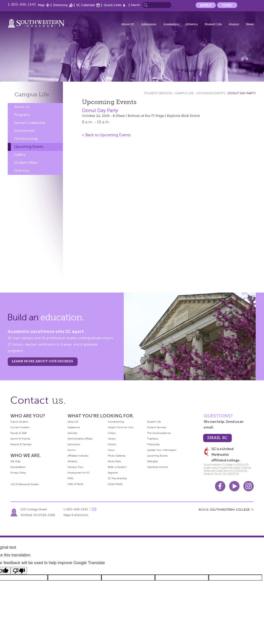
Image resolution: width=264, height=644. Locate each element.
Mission (112, 444)
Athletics (192, 24)
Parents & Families (21, 444)
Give (227, 5)
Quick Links (113, 5)
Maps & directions (76, 515)
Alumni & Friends (20, 439)
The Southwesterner (159, 433)
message (94, 509)
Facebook (220, 486)
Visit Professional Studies (25, 484)
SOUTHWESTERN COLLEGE (230, 510)
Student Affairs (26, 163)
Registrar (113, 473)
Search (135, 5)
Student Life (213, 24)
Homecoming (26, 139)
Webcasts (152, 461)
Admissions (74, 444)
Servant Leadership (30, 123)
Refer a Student (117, 467)
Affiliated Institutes (78, 456)
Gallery (20, 155)
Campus (32, 94)
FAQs (71, 478)
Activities (72, 433)
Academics (171, 24)
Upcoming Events (29, 147)
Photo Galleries (117, 456)
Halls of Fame (75, 484)
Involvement (24, 131)
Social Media (115, 484)
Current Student (20, 427)
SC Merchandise (117, 478)
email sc (217, 438)
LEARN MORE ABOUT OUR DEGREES (42, 361)
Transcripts (153, 444)
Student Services (158, 93)
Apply (206, 5)
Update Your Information (162, 450)
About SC (128, 24)
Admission (149, 24)
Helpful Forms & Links (121, 427)
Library (112, 439)
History (112, 433)
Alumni (234, 24)
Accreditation (18, 467)
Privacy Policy (18, 473)
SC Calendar (86, 5)
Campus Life (184, 93)
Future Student (19, 422)
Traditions (153, 439)
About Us (22, 107)
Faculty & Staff (18, 433)
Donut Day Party (242, 93)
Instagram (249, 486)
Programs (22, 115)
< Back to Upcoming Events (106, 135)
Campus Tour (76, 467)
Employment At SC (79, 473)
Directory (60, 5)
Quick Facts (114, 461)
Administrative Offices (80, 439)
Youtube (234, 486)
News (250, 24)
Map (41, 5)
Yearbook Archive (157, 467)
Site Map (15, 461)
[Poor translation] (19, 571)
